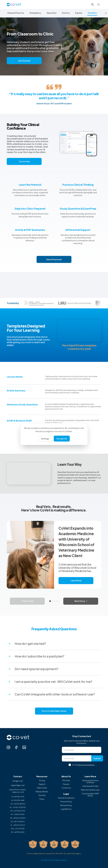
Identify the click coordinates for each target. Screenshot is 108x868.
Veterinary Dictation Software (90, 782)
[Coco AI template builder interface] (29, 474)
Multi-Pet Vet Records (90, 790)
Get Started (24, 61)
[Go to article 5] (58, 601)
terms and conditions (86, 765)
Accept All (62, 439)
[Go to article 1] (50, 601)
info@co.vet (18, 781)
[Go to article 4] (56, 601)
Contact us (66, 788)
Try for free (24, 161)
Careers (66, 784)
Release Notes (42, 792)
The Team (66, 781)
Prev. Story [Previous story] (27, 601)
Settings (45, 439)
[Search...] (93, 5)
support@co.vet (18, 785)
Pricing (42, 781)
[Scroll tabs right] (106, 13)
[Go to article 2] (52, 601)
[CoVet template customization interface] (79, 331)
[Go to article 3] (54, 601)
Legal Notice (66, 809)
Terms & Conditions (66, 798)
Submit (97, 758)
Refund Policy (66, 806)
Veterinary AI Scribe (90, 786)
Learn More (76, 580)
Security (42, 795)
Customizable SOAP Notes (90, 795)
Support (42, 784)
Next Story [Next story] (81, 601)
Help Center (42, 788)
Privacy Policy (66, 802)
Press (42, 799)
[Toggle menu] (98, 5)
